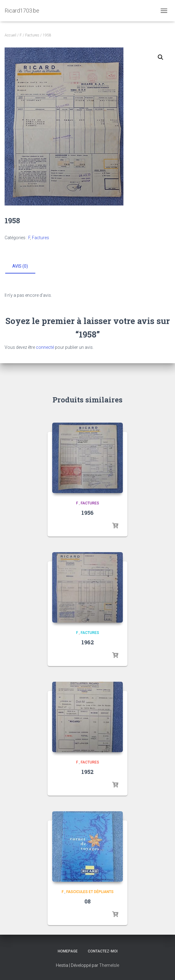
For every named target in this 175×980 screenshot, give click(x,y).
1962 (88, 642)
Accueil (10, 35)
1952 (87, 772)
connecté (45, 347)
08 (87, 901)
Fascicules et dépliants (90, 892)
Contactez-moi (103, 951)
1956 (87, 513)
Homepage (68, 951)
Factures (32, 35)
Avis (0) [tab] (20, 266)
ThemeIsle (109, 965)
